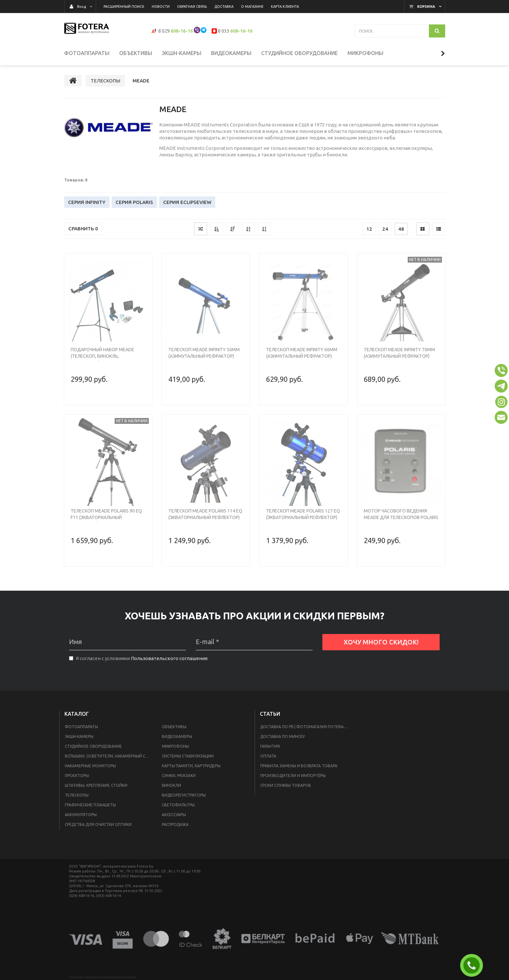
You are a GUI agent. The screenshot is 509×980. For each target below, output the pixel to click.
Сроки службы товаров (286, 785)
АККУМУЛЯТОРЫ (81, 815)
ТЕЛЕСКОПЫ (77, 795)
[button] (501, 370)
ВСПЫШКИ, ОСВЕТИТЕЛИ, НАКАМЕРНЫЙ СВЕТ (109, 756)
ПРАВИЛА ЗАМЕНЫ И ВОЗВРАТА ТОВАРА (299, 766)
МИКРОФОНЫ (175, 746)
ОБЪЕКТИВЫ (174, 727)
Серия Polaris (134, 202)
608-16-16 (182, 31)
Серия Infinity (87, 202)
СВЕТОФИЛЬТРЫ (178, 805)
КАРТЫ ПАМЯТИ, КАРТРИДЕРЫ (191, 766)
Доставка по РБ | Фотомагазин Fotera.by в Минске (307, 727)
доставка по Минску (283, 736)
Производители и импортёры (293, 776)
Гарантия (270, 746)
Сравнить (83, 229)
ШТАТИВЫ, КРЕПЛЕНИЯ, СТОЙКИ (96, 785)
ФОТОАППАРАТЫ (81, 727)
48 (401, 229)
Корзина (426, 7)
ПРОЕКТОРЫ (77, 776)
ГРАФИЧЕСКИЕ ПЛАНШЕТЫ (90, 805)
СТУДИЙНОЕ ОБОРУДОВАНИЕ (93, 746)
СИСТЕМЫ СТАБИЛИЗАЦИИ (188, 756)
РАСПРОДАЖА (175, 824)
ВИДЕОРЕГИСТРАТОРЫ (184, 795)
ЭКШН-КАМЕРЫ (79, 736)
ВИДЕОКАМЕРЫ (177, 736)
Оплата (268, 756)
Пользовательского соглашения (169, 658)
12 (369, 229)
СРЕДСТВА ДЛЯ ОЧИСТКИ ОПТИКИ (98, 824)
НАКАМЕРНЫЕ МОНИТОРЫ (90, 766)
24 (385, 229)
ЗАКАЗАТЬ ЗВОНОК (474, 965)
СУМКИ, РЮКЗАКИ (179, 776)
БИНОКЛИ (171, 785)
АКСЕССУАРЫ (174, 815)
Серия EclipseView (187, 202)
